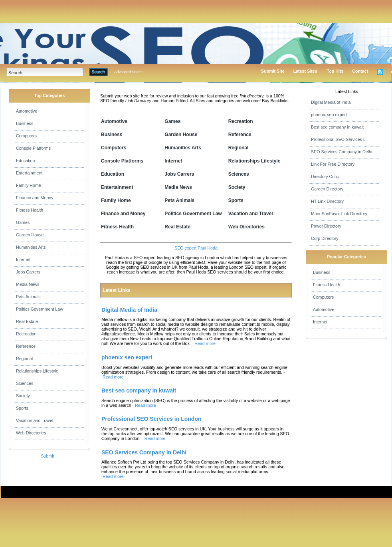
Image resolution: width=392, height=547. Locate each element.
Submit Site (273, 71)
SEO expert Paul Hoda (196, 248)
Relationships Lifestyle (37, 371)
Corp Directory (325, 238)
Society (23, 396)
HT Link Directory (327, 201)
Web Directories (31, 433)
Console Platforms (33, 148)
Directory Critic (325, 176)
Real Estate (27, 321)
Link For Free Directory (333, 164)
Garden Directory (327, 189)
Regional (24, 359)
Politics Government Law (40, 309)
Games (23, 222)
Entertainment (29, 173)
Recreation (26, 334)
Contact (360, 71)
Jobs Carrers (28, 272)
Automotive (27, 111)
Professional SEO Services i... (339, 139)
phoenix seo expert (329, 115)
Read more (205, 343)
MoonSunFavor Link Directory (339, 214)
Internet (23, 260)
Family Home (29, 185)
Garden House (30, 235)
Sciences (25, 383)
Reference (26, 346)
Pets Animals (28, 297)
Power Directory (326, 226)
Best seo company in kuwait (337, 127)
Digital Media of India (331, 102)
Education (25, 161)
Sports (22, 408)
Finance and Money (35, 198)
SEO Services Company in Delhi (342, 152)
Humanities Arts (31, 247)
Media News (28, 284)
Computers (26, 136)
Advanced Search (129, 72)
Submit (47, 456)
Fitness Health (30, 210)
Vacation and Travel (35, 420)
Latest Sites (305, 71)
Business (25, 123)
